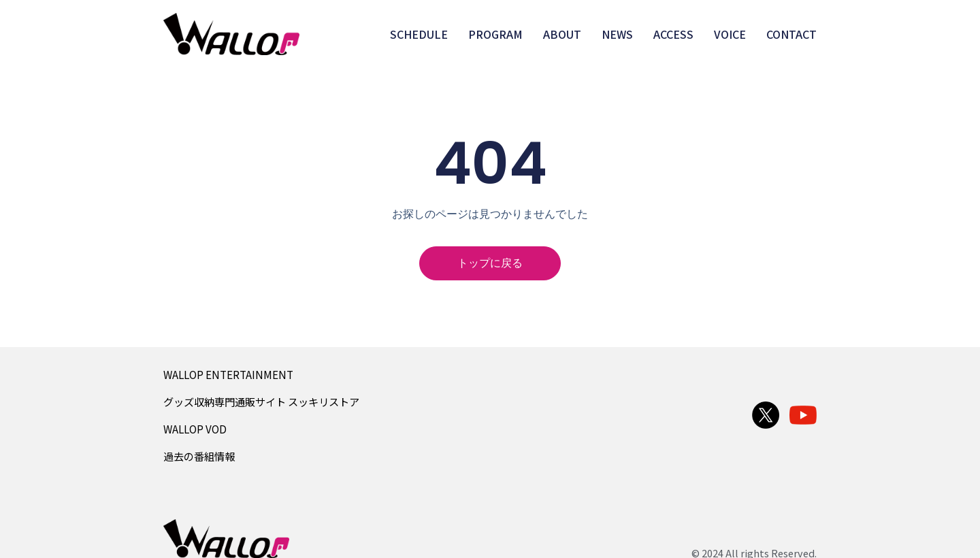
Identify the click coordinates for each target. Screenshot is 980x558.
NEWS (617, 34)
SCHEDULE (419, 34)
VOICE (730, 34)
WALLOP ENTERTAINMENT (228, 374)
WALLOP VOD (195, 429)
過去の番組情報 (199, 456)
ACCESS (673, 34)
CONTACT (791, 34)
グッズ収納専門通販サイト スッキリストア (261, 401)
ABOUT (562, 34)
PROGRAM (495, 34)
